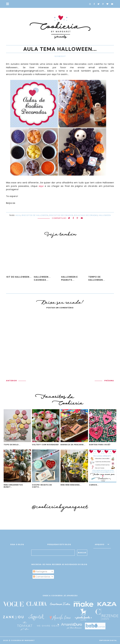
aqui (41, 186)
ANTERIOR (11, 381)
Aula (18, 215)
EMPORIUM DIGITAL (108, 640)
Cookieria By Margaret (23, 640)
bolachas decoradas (86, 215)
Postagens (40, 572)
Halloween (105, 215)
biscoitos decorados (61, 215)
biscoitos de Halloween (35, 215)
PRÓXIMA (109, 381)
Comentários (42, 577)
